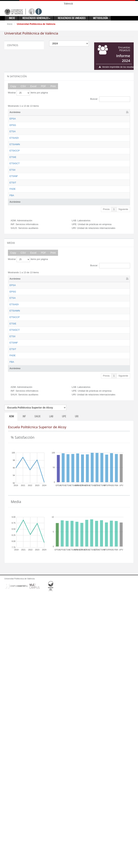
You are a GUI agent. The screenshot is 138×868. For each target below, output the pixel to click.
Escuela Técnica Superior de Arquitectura (36, 151)
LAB (51, 690)
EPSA (13, 119)
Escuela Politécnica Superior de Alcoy (37, 122)
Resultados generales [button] (36, 18)
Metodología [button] (100, 18)
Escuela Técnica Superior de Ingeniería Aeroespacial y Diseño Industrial (36, 168)
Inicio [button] (12, 18)
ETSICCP (15, 201)
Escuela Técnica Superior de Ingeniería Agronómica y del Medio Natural (36, 188)
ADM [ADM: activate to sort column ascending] (52, 112)
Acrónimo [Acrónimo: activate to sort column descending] (15, 112)
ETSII (12, 263)
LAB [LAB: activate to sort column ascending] (93, 112)
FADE (13, 312)
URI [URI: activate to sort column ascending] (120, 112)
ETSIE (13, 224)
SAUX (37, 690)
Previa (106, 346)
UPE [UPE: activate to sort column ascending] (107, 112)
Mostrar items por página (28, 93)
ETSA (13, 148)
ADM (11, 690)
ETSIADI (14, 161)
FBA (12, 329)
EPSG (13, 132)
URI (77, 690)
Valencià (68, 4)
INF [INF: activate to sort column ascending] (65, 112)
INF (24, 690)
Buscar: (110, 99)
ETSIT (13, 296)
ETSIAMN (15, 181)
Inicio (10, 24)
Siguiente (123, 346)
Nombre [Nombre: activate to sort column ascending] (32, 112)
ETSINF (14, 280)
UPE (64, 690)
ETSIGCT (15, 240)
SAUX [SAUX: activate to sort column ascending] (79, 112)
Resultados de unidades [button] (72, 18)
